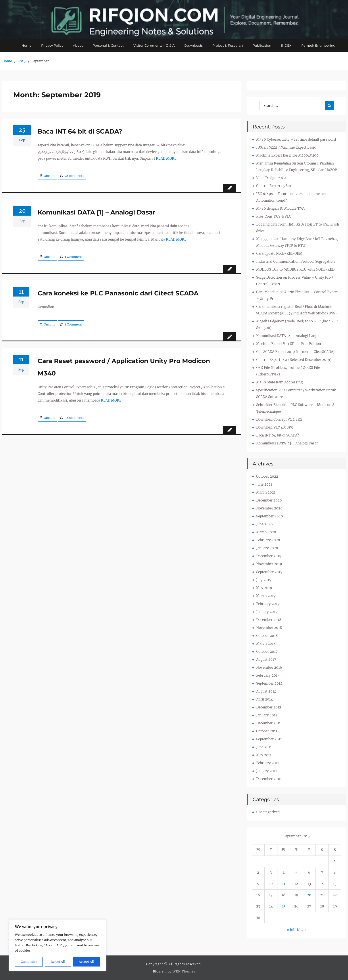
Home (25, 46)
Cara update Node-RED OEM (279, 254)
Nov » (302, 930)
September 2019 (269, 572)
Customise (29, 962)
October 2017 (267, 652)
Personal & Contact (107, 46)
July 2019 (264, 580)
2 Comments (74, 176)
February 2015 (268, 676)
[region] (58, 945)
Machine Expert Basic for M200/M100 (287, 156)
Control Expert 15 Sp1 (274, 186)
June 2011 (264, 747)
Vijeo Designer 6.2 (271, 178)
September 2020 (270, 516)
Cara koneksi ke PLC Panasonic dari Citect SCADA (118, 293)
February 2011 (268, 763)
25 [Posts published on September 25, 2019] (284, 906)
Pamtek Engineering (320, 46)
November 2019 (269, 564)
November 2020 (269, 508)
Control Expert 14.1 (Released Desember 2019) (294, 360)
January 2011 (267, 771)
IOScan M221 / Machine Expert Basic (286, 148)
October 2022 (267, 477)
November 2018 (269, 628)
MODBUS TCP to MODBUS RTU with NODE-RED (295, 270)
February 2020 (268, 540)
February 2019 (268, 604)
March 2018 (266, 644)
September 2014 (269, 684)
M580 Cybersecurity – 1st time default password (296, 140)
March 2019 (266, 596)
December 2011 (268, 723)
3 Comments (74, 418)
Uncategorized (268, 812)
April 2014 (265, 700)
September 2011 (269, 739)
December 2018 (269, 620)
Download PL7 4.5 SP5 (275, 428)
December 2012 (269, 707)
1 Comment (73, 257)
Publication (263, 46)
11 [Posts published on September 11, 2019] (284, 884)
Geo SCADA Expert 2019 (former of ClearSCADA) (295, 352)
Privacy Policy (51, 46)
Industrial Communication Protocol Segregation (295, 262)
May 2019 (264, 588)
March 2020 (266, 532)
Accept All (87, 962)
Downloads (194, 46)
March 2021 (266, 493)
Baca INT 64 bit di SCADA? (80, 132)
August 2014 (266, 692)
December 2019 (269, 556)
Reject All (58, 962)
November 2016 (269, 668)
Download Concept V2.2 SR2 (279, 420)
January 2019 (267, 612)
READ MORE (166, 159)
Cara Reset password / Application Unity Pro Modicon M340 (124, 367)
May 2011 (264, 755)
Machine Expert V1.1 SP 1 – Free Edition (289, 344)
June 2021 (264, 485)
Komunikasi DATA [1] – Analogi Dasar (96, 212)
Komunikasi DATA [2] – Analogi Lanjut (288, 336)
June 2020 (264, 524)
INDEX (288, 46)
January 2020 (267, 548)
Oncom (49, 176)
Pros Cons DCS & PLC (274, 217)
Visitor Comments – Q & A (154, 46)
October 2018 (267, 636)
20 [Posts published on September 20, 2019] (309, 895)
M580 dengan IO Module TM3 (280, 209)
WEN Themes (184, 972)
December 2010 (269, 779)
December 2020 (269, 501)
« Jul (290, 930)
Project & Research (229, 46)
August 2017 (266, 660)
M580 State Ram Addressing (279, 382)
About (77, 46)
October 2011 (267, 731)
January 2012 (267, 715)
